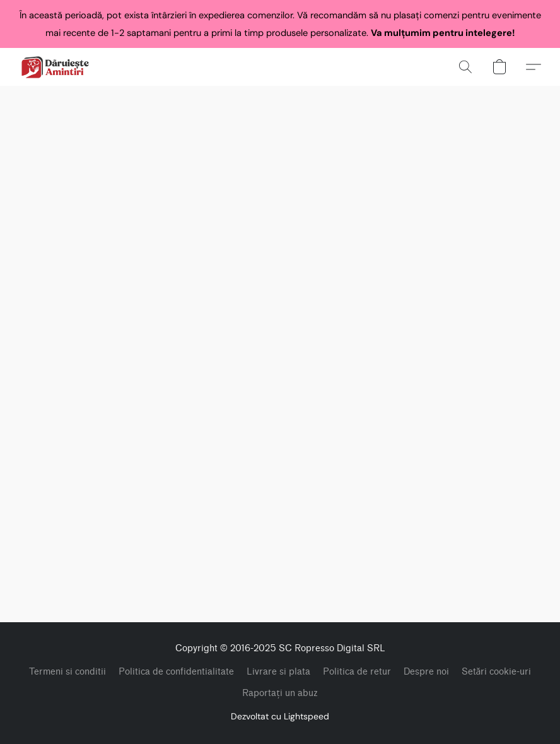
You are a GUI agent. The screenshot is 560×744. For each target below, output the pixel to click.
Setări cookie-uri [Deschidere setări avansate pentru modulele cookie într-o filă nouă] (497, 672)
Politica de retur (357, 672)
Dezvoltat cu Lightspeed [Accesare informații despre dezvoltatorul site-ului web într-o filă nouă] (280, 716)
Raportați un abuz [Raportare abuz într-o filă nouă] (280, 693)
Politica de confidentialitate (176, 672)
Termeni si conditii (67, 672)
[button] (55, 67)
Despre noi (426, 672)
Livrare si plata (278, 672)
